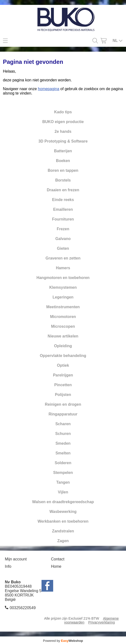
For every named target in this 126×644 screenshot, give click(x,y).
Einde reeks (63, 200)
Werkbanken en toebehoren (63, 521)
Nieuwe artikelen (63, 336)
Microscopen (63, 326)
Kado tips (63, 112)
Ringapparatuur (63, 414)
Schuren (63, 434)
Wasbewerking (63, 512)
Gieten (63, 248)
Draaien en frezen (63, 190)
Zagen (63, 541)
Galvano (63, 239)
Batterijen (63, 151)
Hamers (63, 268)
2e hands (63, 131)
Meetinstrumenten (63, 307)
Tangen (63, 482)
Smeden (63, 443)
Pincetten (63, 385)
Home (56, 566)
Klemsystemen (63, 287)
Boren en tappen (63, 170)
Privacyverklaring (101, 622)
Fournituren (63, 219)
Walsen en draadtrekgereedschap (63, 502)
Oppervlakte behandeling (63, 356)
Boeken (63, 161)
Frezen (63, 229)
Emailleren (63, 209)
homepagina (49, 89)
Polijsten (63, 395)
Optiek (63, 365)
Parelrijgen (63, 375)
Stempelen (63, 473)
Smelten (63, 453)
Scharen (63, 424)
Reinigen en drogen (63, 404)
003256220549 (23, 608)
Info (8, 566)
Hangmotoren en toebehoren (63, 278)
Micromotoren (63, 317)
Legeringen (63, 297)
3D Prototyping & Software (63, 141)
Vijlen (63, 492)
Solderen (63, 463)
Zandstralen (63, 531)
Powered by (63, 641)
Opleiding (63, 346)
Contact (58, 559)
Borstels (63, 180)
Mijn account (16, 559)
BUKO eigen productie (63, 122)
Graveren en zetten (63, 258)
